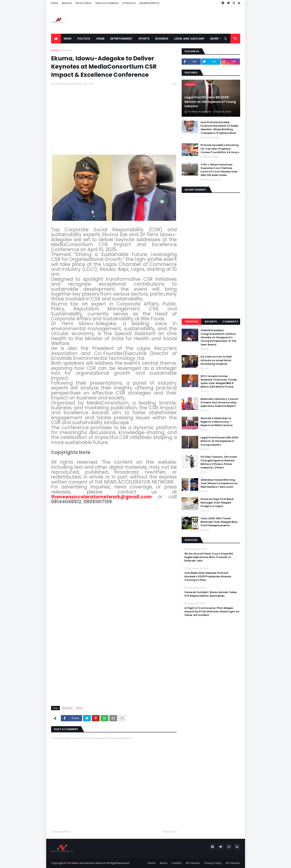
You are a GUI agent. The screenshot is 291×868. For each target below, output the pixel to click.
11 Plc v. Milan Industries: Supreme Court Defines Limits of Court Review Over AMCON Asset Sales (219, 170)
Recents (211, 322)
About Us (67, 3)
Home (55, 3)
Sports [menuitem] (144, 39)
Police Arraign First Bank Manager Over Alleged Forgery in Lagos (217, 503)
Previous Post (61, 832)
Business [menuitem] (162, 39)
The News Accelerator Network (86, 863)
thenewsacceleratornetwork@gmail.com (101, 497)
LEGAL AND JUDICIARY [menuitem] (189, 39)
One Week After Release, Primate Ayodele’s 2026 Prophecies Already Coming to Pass (208, 577)
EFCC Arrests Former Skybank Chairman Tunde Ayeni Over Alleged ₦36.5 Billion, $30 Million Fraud (219, 382)
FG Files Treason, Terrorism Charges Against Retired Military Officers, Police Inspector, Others (219, 462)
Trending (191, 322)
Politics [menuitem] (84, 39)
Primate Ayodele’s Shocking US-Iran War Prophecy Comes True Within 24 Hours (220, 149)
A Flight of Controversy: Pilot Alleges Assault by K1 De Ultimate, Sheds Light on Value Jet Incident (212, 612)
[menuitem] (56, 39)
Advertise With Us (149, 3)
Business (67, 50)
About (163, 863)
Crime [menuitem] (100, 39)
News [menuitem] (68, 39)
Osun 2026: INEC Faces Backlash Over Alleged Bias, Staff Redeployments (219, 522)
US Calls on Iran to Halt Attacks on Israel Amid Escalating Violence (216, 360)
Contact (177, 863)
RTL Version (193, 863)
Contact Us (129, 3)
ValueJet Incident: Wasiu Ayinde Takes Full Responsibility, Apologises (211, 594)
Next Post (169, 832)
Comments (230, 322)
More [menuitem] (214, 39)
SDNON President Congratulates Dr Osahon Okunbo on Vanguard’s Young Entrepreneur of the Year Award (218, 338)
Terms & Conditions (107, 3)
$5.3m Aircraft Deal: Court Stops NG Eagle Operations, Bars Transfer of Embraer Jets (209, 557)
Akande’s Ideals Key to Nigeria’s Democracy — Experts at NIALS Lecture (217, 422)
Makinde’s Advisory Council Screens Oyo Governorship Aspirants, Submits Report (219, 403)
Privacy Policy (84, 3)
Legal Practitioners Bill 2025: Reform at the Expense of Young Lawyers (210, 102)
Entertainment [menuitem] (121, 39)
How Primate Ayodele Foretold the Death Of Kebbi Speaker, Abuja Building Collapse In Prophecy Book (219, 128)
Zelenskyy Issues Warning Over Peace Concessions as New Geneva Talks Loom (219, 483)
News (79, 708)
